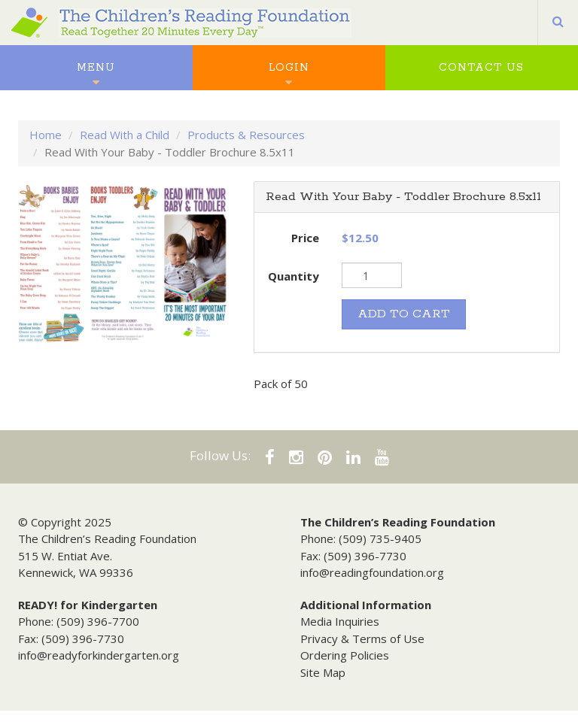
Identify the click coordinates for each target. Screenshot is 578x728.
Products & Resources (246, 135)
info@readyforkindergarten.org (99, 655)
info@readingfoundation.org (372, 572)
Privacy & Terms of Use (362, 639)
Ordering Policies (345, 655)
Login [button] (289, 68)
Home (46, 135)
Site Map (323, 672)
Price (305, 238)
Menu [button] (96, 68)
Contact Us (481, 68)
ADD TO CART (404, 314)
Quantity (294, 276)
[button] (558, 23)
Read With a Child (125, 135)
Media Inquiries (340, 621)
